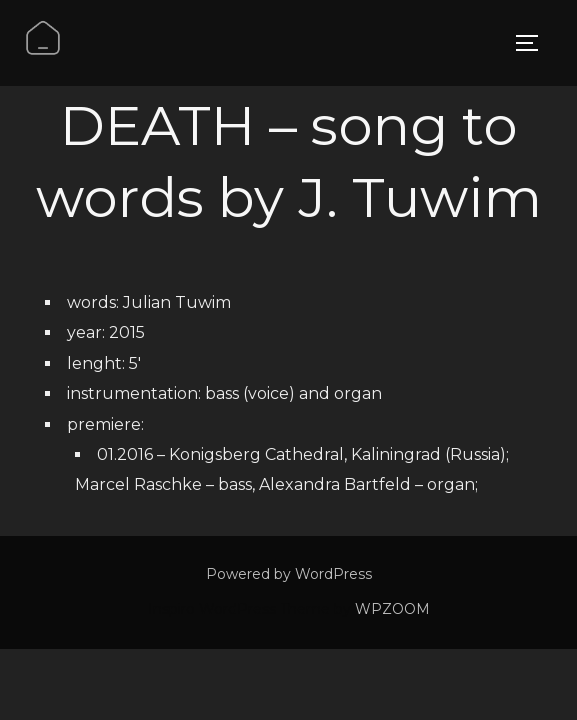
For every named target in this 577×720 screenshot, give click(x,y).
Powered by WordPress (289, 574)
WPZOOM (392, 609)
